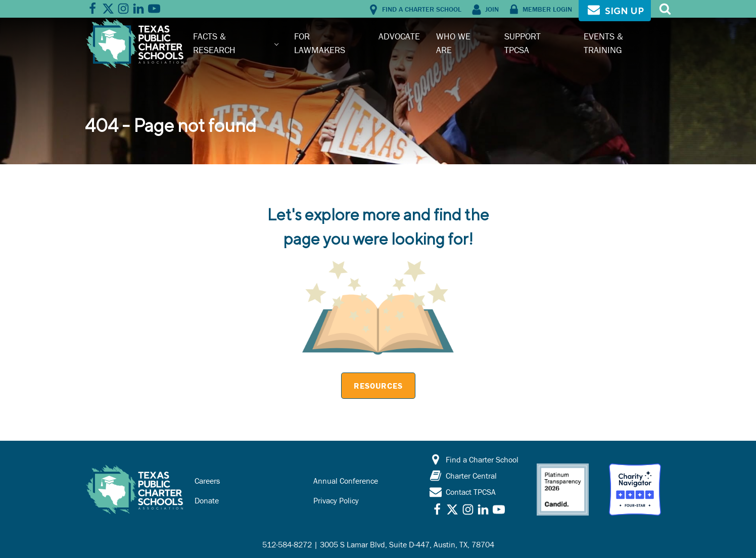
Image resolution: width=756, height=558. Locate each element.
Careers (207, 481)
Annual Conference (346, 481)
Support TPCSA (523, 43)
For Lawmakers (320, 43)
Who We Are (453, 43)
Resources (378, 386)
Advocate (399, 36)
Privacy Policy (336, 500)
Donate (207, 500)
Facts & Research (214, 43)
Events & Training (603, 43)
